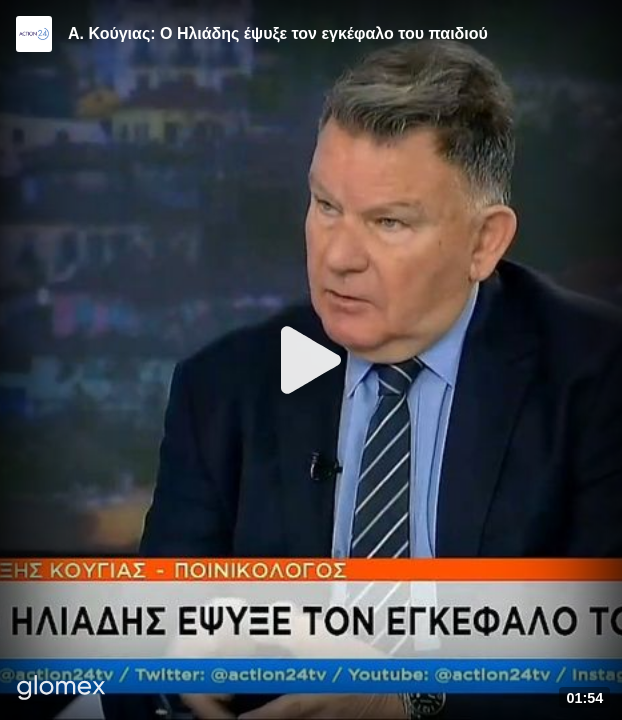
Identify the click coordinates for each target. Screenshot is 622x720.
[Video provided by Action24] (34, 34)
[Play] (311, 360)
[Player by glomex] (61, 689)
